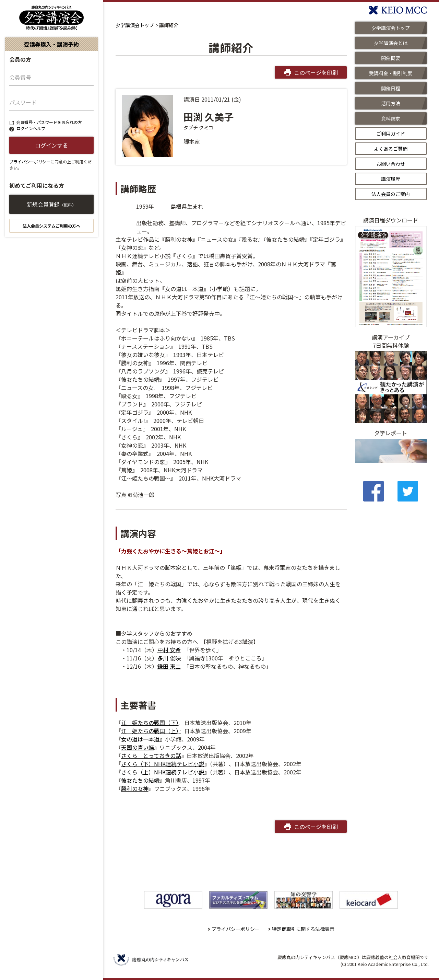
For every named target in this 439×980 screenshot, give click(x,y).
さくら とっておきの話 (151, 756)
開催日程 (391, 88)
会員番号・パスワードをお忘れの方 (49, 122)
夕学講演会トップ (135, 25)
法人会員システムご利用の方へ (51, 226)
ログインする (51, 145)
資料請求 (391, 118)
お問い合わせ (391, 164)
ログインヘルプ (31, 128)
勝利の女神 (135, 788)
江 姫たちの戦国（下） (150, 723)
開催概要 (391, 58)
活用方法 (391, 103)
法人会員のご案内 (391, 194)
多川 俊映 (169, 658)
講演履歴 (391, 179)
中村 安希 (169, 650)
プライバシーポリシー (30, 162)
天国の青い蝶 (138, 747)
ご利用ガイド (391, 134)
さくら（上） (138, 772)
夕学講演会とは (391, 43)
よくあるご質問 (391, 149)
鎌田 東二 (169, 666)
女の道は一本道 (140, 739)
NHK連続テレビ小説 (179, 764)
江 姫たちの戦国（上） (150, 731)
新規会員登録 (51, 204)
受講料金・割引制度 (391, 73)
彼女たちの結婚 (140, 780)
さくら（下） (138, 764)
